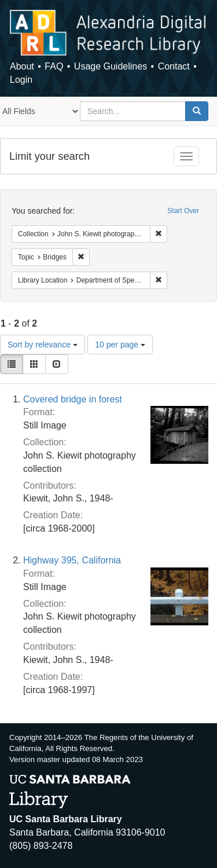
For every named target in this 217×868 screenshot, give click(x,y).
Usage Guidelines (111, 66)
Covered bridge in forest (73, 399)
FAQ (54, 66)
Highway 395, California (72, 560)
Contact (174, 66)
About (22, 66)
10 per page (120, 345)
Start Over (183, 211)
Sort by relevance (43, 345)
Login (21, 80)
